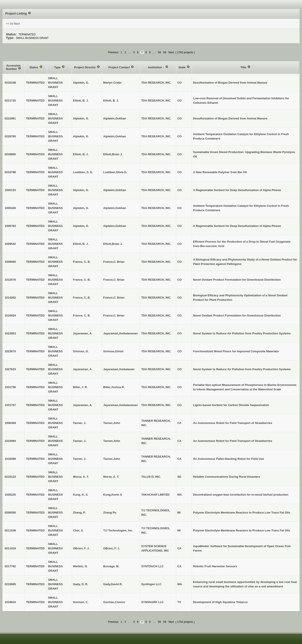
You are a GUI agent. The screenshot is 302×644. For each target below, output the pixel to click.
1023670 (10, 351)
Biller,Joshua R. (114, 387)
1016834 (10, 315)
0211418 (10, 548)
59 (165, 52)
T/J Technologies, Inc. (118, 530)
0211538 (10, 530)
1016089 (10, 459)
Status (34, 67)
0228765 (10, 136)
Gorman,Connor (114, 602)
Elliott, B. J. (111, 101)
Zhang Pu (110, 513)
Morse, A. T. (111, 477)
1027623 (10, 369)
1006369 (10, 423)
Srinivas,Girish (113, 351)
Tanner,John (112, 423)
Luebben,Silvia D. (115, 172)
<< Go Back (13, 24)
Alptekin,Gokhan (115, 118)
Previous (113, 52)
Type (58, 67)
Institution (155, 67)
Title (244, 67)
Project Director (85, 67)
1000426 (10, 208)
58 (159, 52)
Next (171, 52)
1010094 (10, 441)
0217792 (10, 566)
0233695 (10, 584)
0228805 (10, 154)
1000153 (10, 190)
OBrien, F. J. (112, 548)
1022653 (10, 333)
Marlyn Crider (113, 83)
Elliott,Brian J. (113, 154)
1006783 (10, 226)
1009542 (10, 244)
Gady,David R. (113, 584)
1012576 (10, 280)
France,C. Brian (114, 262)
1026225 (10, 495)
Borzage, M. (111, 566)
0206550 (10, 513)
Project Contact (119, 67)
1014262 (10, 298)
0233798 (10, 172)
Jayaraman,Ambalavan (119, 369)
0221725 (10, 101)
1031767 (10, 405)
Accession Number (13, 67)
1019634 (10, 602)
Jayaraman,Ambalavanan (121, 333)
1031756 (10, 387)
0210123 (10, 477)
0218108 (10, 83)
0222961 (10, 118)
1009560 (10, 262)
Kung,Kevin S (113, 495)
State (182, 67)
